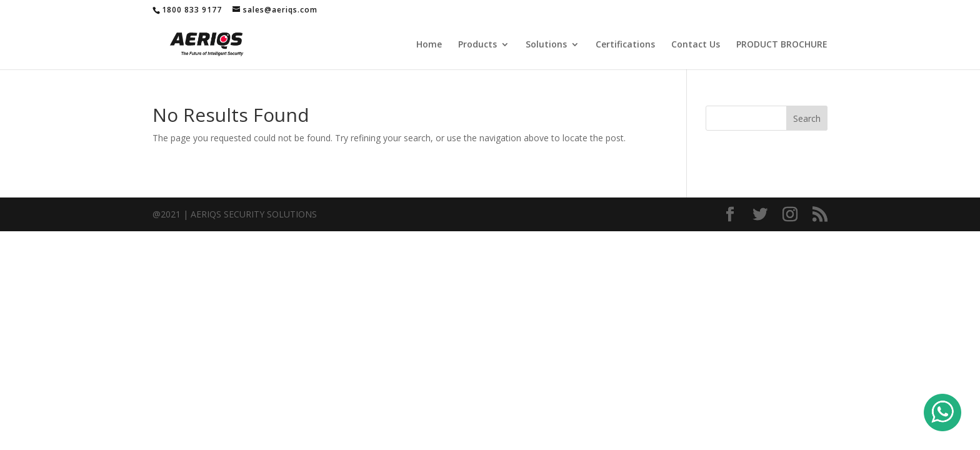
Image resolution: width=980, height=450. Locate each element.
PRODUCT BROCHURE (782, 45)
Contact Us (696, 45)
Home (429, 45)
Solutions (546, 45)
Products (477, 45)
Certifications (625, 45)
